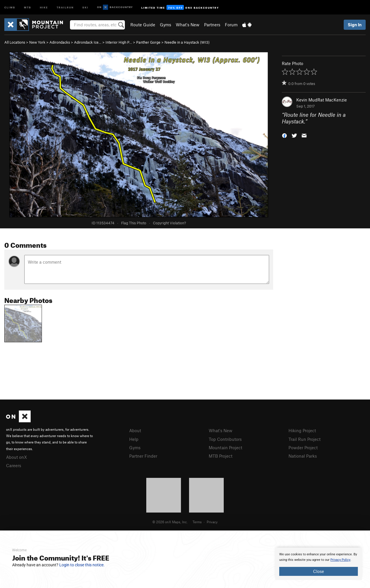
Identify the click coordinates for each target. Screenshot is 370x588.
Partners (212, 25)
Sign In (355, 25)
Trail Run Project (305, 439)
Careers (14, 465)
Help (134, 439)
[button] (284, 135)
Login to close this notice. (82, 565)
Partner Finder (143, 456)
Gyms (165, 25)
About (135, 430)
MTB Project (221, 456)
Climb (10, 7)
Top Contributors (225, 439)
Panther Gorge (148, 42)
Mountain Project (225, 448)
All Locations (15, 42)
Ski (85, 7)
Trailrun (65, 7)
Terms (197, 522)
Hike (44, 7)
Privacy (212, 522)
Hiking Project (302, 430)
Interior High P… (119, 42)
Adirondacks (60, 42)
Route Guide (143, 25)
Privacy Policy (340, 560)
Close (319, 571)
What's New (188, 25)
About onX (16, 457)
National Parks (303, 456)
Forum (231, 25)
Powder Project (303, 448)
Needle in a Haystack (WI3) (187, 42)
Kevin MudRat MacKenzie (322, 100)
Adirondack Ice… (88, 42)
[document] (319, 564)
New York (37, 42)
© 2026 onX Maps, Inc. (170, 522)
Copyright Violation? (169, 223)
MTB (28, 7)
